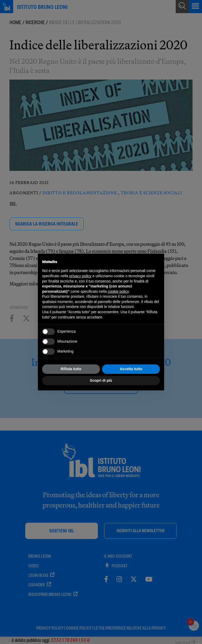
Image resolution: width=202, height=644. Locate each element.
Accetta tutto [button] (131, 369)
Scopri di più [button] (101, 380)
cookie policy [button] (118, 291)
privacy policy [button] (80, 276)
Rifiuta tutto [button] (71, 369)
